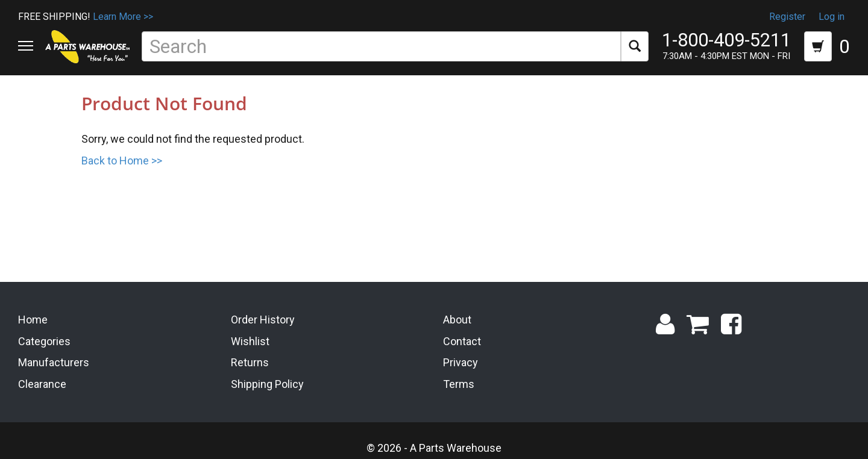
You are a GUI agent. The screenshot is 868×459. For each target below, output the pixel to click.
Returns (250, 362)
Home (33, 320)
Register (787, 17)
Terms (459, 384)
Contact (462, 341)
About (457, 320)
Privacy (461, 362)
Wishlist (250, 341)
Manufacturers (54, 362)
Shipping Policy (267, 384)
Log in (832, 17)
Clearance (42, 384)
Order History (263, 320)
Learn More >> (123, 17)
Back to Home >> (122, 161)
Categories (44, 341)
